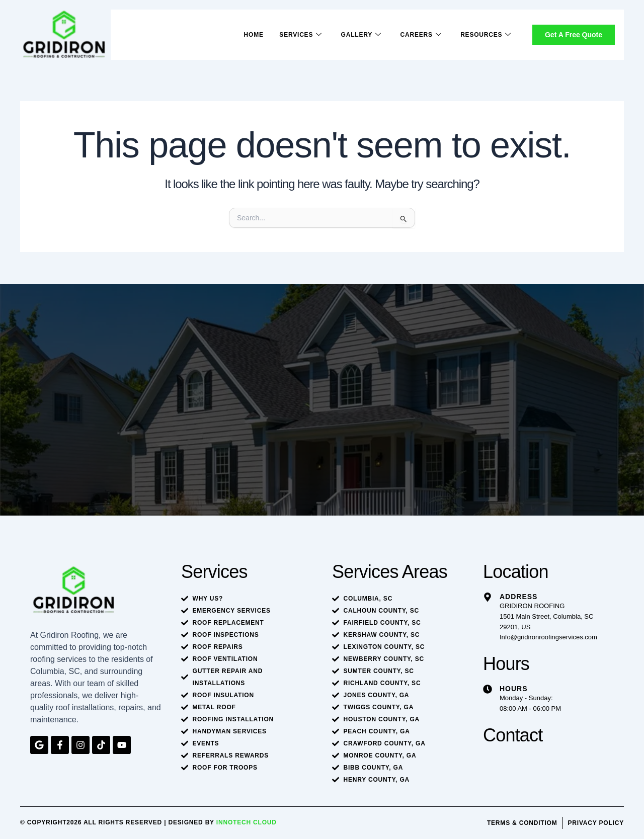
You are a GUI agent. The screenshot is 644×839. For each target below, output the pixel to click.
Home (253, 35)
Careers (421, 35)
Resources (486, 35)
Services (300, 35)
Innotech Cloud (247, 822)
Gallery (361, 35)
